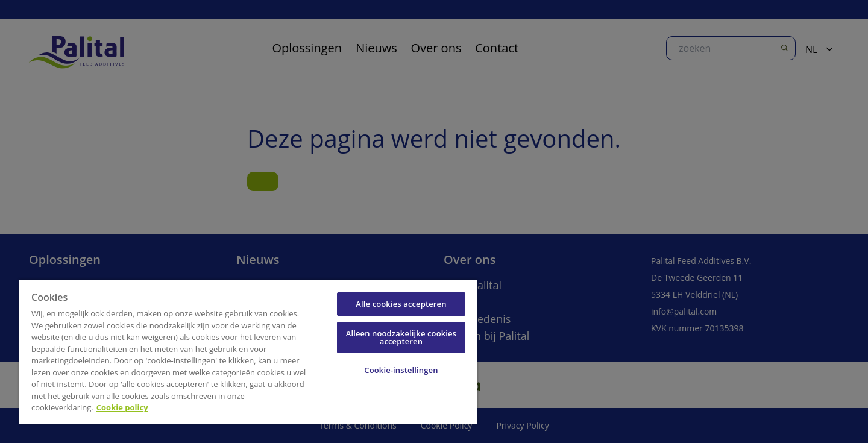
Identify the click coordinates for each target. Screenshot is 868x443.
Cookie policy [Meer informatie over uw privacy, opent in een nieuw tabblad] (122, 407)
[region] (248, 352)
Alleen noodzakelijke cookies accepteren (401, 337)
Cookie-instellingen (401, 370)
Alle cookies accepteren (401, 304)
